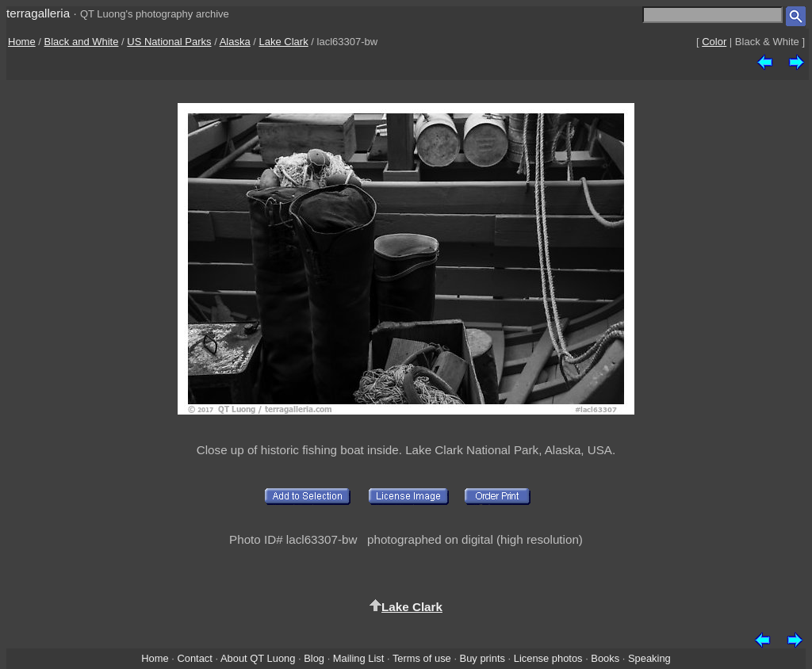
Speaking (649, 658)
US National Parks (169, 42)
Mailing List (359, 658)
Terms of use (422, 658)
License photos (548, 658)
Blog (314, 658)
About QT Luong (258, 658)
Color (714, 42)
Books (605, 658)
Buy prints (483, 658)
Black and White (82, 42)
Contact (194, 658)
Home (22, 42)
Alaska (235, 42)
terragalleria (38, 13)
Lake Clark (284, 42)
